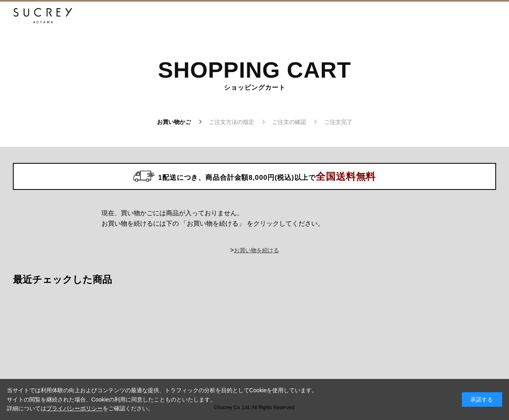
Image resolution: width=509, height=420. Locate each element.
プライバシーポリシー (74, 408)
